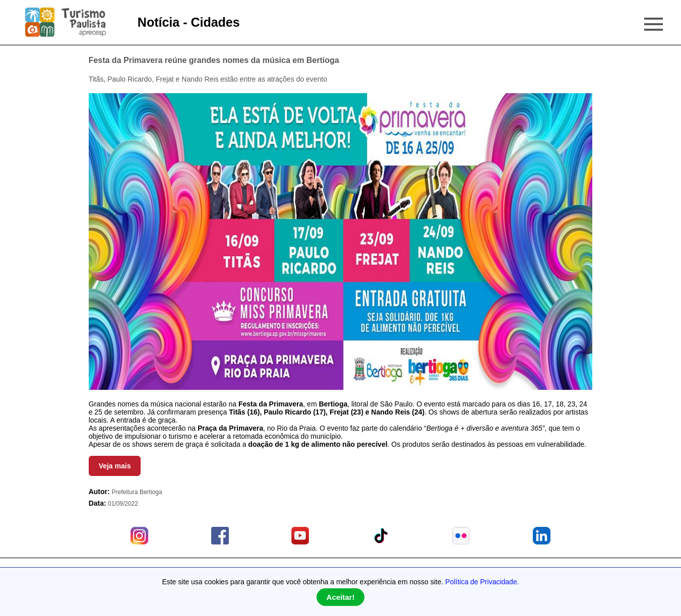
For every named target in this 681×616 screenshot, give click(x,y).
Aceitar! (341, 597)
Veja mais (115, 466)
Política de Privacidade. (482, 582)
